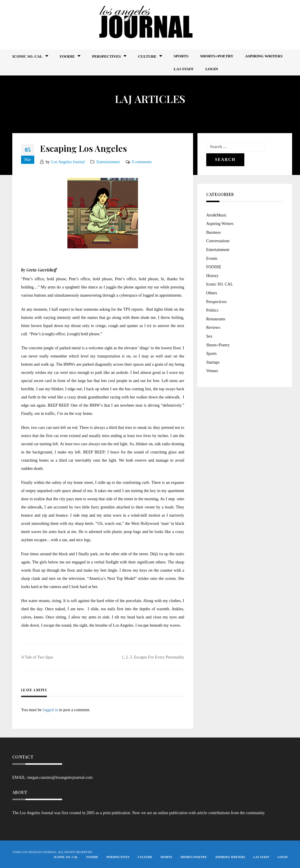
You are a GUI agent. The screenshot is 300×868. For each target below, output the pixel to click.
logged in (51, 710)
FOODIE (67, 56)
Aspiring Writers (264, 56)
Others (212, 293)
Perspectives (106, 56)
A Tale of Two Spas (37, 657)
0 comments (142, 162)
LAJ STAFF (184, 69)
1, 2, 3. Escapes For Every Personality (153, 657)
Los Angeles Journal (68, 162)
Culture (147, 56)
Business (214, 232)
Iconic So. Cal (27, 56)
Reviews (213, 328)
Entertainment (108, 162)
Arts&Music (217, 215)
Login (212, 69)
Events (212, 258)
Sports (181, 56)
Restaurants (216, 319)
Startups (213, 362)
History (212, 276)
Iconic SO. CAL (220, 284)
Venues (212, 371)
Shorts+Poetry (217, 56)
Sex (209, 336)
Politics (212, 310)
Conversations (218, 241)
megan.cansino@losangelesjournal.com (60, 777)
